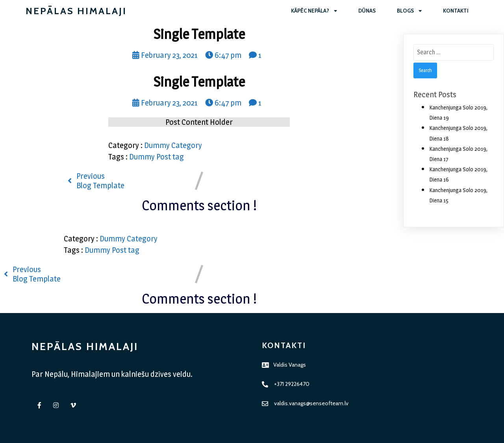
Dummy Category (173, 145)
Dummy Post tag (157, 157)
